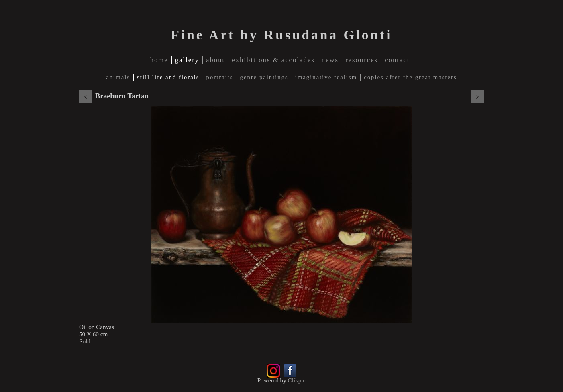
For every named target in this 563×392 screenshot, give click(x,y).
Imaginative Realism (326, 77)
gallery (187, 60)
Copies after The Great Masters (410, 77)
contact (397, 60)
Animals (118, 77)
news (330, 60)
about (215, 60)
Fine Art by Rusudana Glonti (281, 35)
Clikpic (297, 380)
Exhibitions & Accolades (273, 60)
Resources (362, 60)
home (159, 60)
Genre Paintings (264, 77)
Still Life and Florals (168, 77)
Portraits (220, 77)
